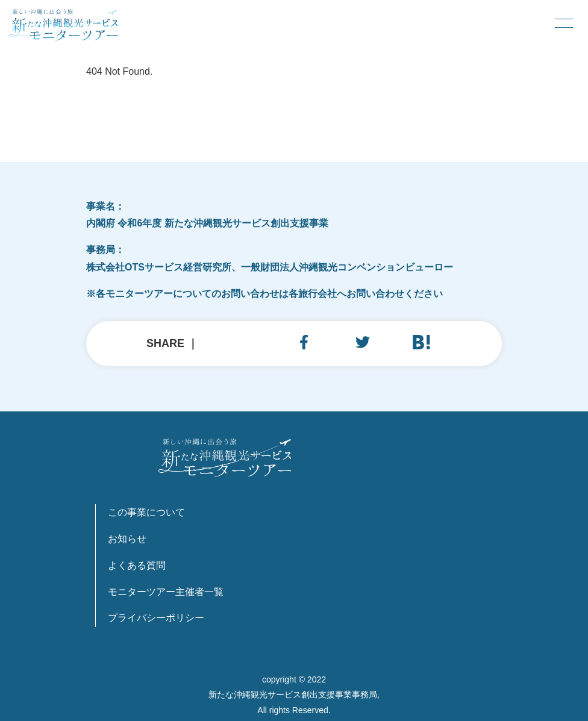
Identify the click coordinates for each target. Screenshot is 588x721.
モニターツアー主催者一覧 (166, 592)
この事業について (146, 512)
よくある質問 (137, 565)
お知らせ (127, 539)
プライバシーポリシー (156, 618)
